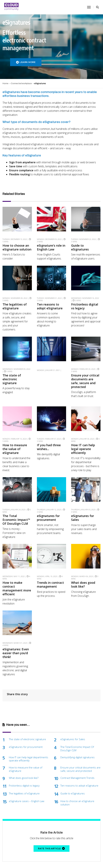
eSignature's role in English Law (51, 247)
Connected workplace (21, 83)
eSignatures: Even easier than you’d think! (16, 636)
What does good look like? (83, 570)
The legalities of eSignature (15, 306)
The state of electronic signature (12, 372)
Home (5, 83)
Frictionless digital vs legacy (85, 306)
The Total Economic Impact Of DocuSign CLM (77, 731)
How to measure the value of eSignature (15, 442)
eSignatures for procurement (48, 507)
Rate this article (51, 831)
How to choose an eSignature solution (17, 247)
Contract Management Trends (77, 760)
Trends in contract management (50, 570)
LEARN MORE (26, 62)
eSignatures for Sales (83, 507)
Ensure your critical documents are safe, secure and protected (85, 374)
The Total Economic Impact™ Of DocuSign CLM (16, 509)
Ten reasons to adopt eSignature (50, 306)
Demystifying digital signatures (78, 740)
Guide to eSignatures (80, 247)
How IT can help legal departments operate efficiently (29, 741)
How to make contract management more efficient (17, 574)
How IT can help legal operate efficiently (83, 442)
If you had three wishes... (49, 440)
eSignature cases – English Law (27, 784)
